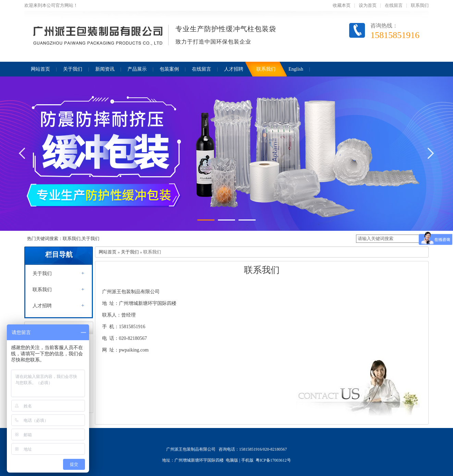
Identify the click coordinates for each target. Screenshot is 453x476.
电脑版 (232, 460)
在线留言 (394, 5)
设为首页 (368, 5)
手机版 (247, 460)
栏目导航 (59, 254)
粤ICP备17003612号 (273, 460)
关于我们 (42, 273)
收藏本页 (342, 5)
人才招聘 (42, 306)
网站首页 (108, 252)
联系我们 (420, 5)
